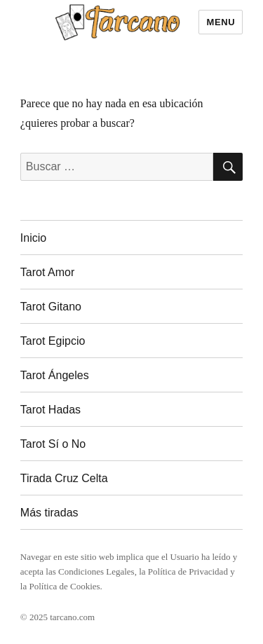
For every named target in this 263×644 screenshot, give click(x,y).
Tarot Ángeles (55, 375)
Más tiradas (49, 513)
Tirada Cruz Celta (64, 478)
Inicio (33, 238)
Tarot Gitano (51, 307)
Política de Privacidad (188, 571)
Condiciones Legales (96, 571)
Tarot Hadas (50, 410)
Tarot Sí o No (53, 444)
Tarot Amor (47, 272)
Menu (221, 22)
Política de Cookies (64, 586)
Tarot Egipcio (53, 341)
